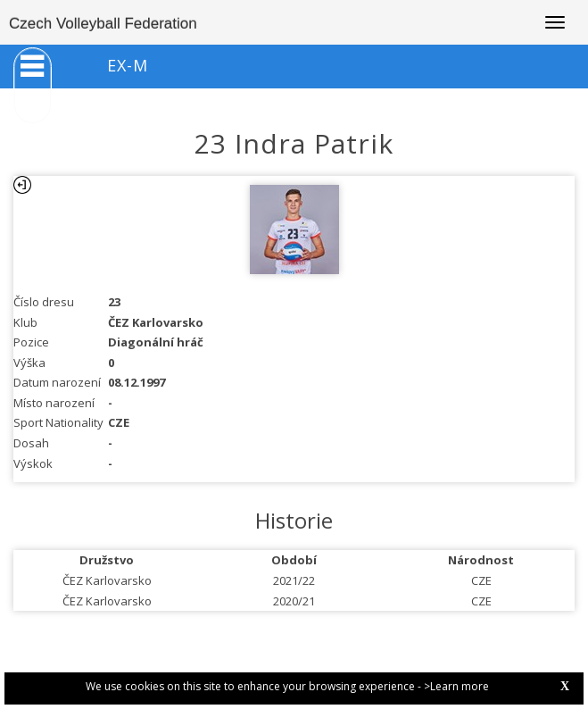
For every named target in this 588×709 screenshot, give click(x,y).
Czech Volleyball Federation (103, 24)
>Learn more (456, 686)
